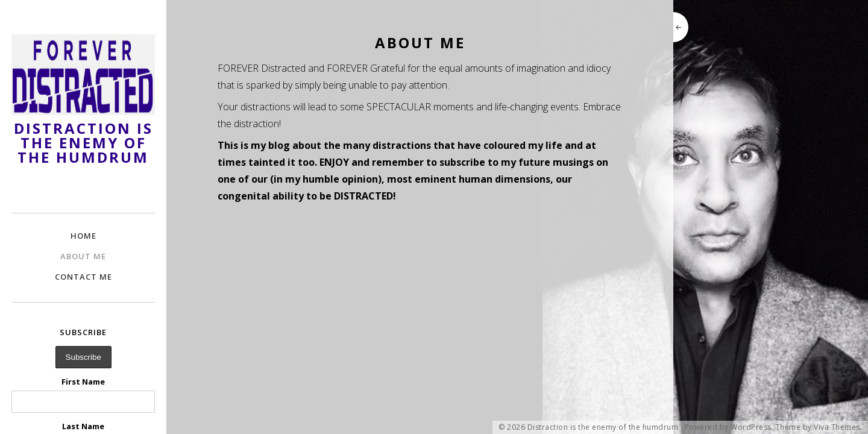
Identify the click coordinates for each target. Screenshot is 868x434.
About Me (83, 256)
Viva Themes (837, 427)
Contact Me (83, 277)
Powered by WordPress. (729, 427)
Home (83, 236)
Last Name (83, 426)
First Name (83, 382)
